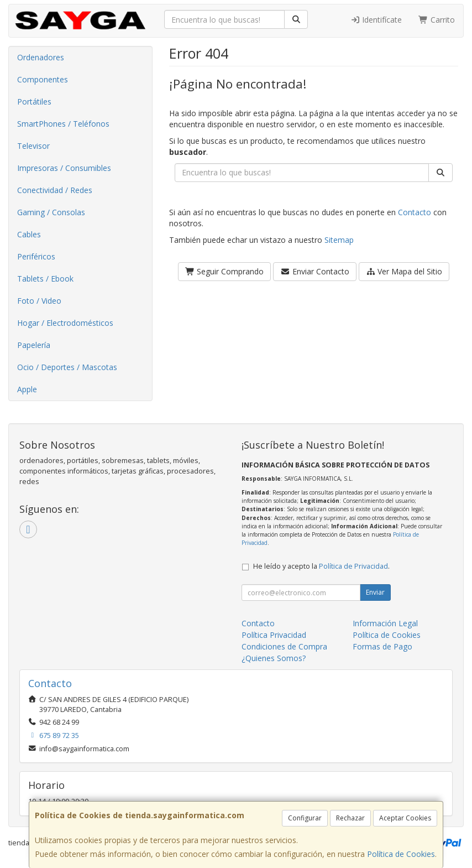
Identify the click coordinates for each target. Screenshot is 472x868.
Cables (29, 234)
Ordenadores (41, 57)
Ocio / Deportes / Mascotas (67, 367)
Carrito (437, 20)
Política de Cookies (401, 854)
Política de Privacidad (353, 566)
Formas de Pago (382, 646)
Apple (27, 389)
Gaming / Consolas (51, 212)
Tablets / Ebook (45, 279)
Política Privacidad (274, 635)
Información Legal (385, 623)
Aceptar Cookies (405, 818)
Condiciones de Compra (284, 646)
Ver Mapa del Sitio (404, 271)
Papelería (34, 345)
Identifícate (376, 20)
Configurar (305, 818)
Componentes (43, 79)
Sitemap (339, 240)
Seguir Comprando (225, 271)
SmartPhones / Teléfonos (63, 124)
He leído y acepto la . (321, 566)
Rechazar (350, 818)
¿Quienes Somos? (274, 658)
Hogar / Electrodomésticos (65, 323)
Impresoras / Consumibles (64, 168)
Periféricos (36, 256)
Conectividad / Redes (55, 190)
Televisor (33, 146)
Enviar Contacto (315, 271)
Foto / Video (39, 301)
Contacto (415, 212)
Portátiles (34, 102)
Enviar (375, 592)
